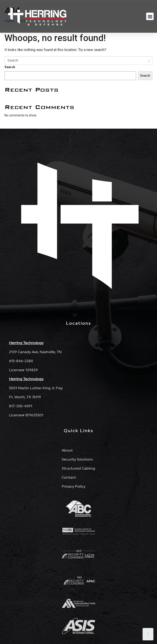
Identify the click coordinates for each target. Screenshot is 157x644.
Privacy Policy (74, 486)
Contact (69, 477)
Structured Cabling (78, 468)
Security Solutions (77, 459)
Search (10, 67)
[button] (150, 16)
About (67, 450)
